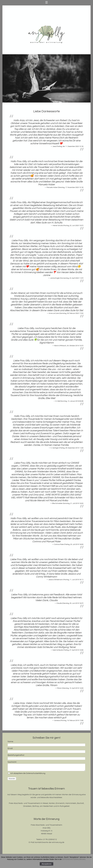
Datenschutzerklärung (36, 774)
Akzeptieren (46, 864)
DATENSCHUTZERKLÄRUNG (74, 859)
